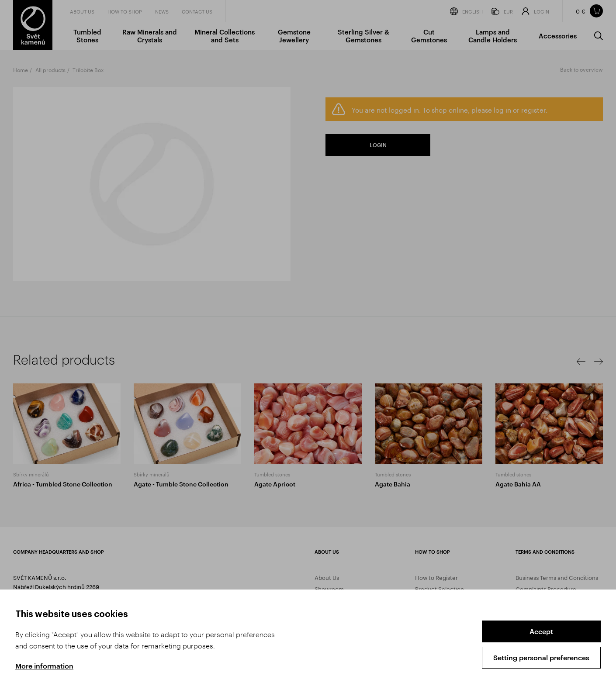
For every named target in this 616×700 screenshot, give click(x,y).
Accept (541, 631)
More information (44, 666)
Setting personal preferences (541, 657)
